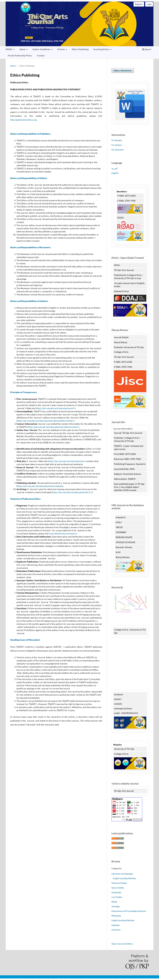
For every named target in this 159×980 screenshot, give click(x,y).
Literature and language (122, 874)
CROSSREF (121, 532)
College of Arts (121, 352)
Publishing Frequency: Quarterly (130, 464)
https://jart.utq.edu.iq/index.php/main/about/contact (53, 427)
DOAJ (117, 265)
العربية (115, 168)
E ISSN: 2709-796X (126, 201)
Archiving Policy (102, 49)
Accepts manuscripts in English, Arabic (129, 285)
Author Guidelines (42, 49)
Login (149, 4)
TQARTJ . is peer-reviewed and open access (129, 447)
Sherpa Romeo (123, 557)
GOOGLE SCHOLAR (125, 542)
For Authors (117, 145)
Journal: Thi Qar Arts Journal (128, 433)
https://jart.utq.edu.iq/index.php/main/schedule (40, 486)
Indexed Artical (121, 291)
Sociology (116, 906)
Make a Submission (123, 70)
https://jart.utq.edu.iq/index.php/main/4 (55, 408)
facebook (118, 694)
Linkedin (118, 704)
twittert (118, 699)
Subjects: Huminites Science (127, 474)
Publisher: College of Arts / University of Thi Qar (127, 439)
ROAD (121, 218)
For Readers (117, 140)
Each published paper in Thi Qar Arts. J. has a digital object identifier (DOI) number (129, 487)
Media (114, 902)
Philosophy (116, 916)
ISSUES (9, 49)
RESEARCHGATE (124, 537)
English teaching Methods (124, 878)
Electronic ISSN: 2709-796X (127, 459)
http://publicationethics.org (23, 120)
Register (139, 4)
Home (13, 66)
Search (147, 49)
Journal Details (121, 337)
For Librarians (118, 150)
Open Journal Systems (122, 944)
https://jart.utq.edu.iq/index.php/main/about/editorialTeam (45, 421)
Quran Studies (118, 888)
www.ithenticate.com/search (63, 533)
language (116, 925)
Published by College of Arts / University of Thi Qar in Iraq (128, 277)
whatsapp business (123, 708)
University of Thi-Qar (124, 749)
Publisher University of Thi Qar (129, 347)
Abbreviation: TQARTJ (125, 479)
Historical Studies (119, 883)
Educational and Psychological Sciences (129, 911)
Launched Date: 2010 (124, 469)
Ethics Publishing (80, 49)
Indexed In (121, 517)
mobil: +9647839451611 (126, 713)
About (23, 49)
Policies (61, 49)
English (115, 173)
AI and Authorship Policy (20, 55)
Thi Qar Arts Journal (79, 24)
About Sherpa (121, 342)
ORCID (119, 527)
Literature (116, 930)
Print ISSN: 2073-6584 (125, 454)
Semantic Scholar (124, 547)
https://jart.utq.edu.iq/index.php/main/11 (72, 492)
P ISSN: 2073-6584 (126, 196)
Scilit (118, 552)
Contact (41, 55)
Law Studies (117, 897)
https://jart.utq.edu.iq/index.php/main (66, 461)
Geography (116, 892)
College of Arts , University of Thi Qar (130, 631)
